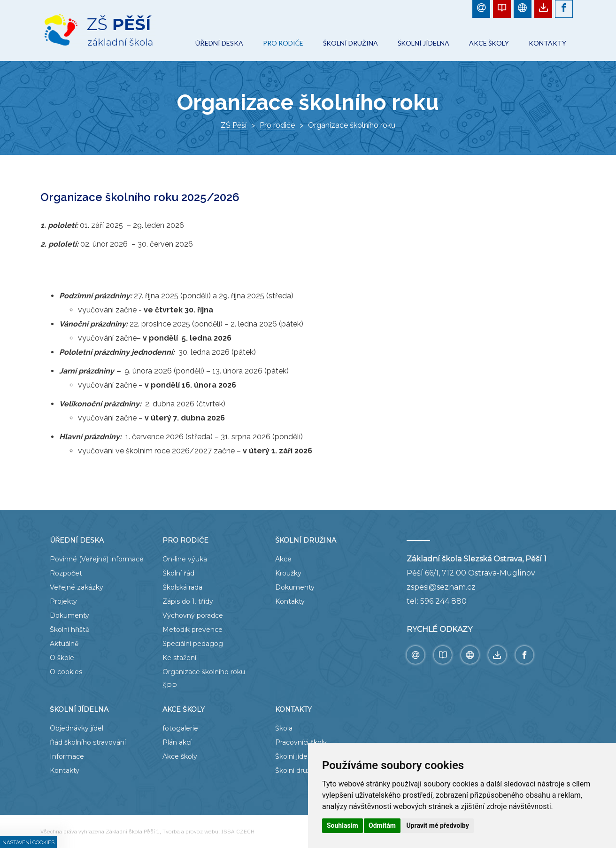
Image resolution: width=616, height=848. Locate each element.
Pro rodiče (277, 125)
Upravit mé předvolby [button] (437, 825)
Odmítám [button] (382, 825)
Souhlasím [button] (343, 825)
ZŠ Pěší (234, 125)
